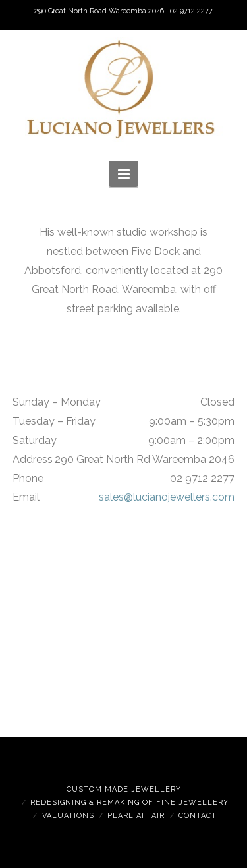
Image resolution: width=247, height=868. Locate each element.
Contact (198, 816)
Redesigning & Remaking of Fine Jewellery (129, 802)
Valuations (68, 816)
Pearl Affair (136, 816)
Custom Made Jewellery (124, 789)
